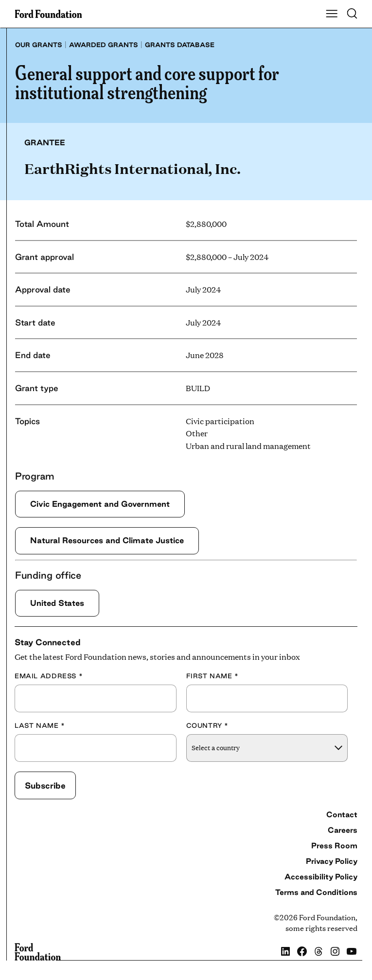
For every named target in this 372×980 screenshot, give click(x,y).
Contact (342, 814)
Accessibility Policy (321, 877)
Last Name (40, 725)
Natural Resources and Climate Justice (107, 540)
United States (57, 603)
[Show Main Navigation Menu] (332, 14)
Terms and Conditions (316, 892)
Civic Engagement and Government (100, 504)
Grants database (180, 45)
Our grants (39, 45)
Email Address (49, 676)
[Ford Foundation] (38, 952)
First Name (213, 676)
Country (208, 725)
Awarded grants (104, 45)
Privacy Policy (332, 861)
